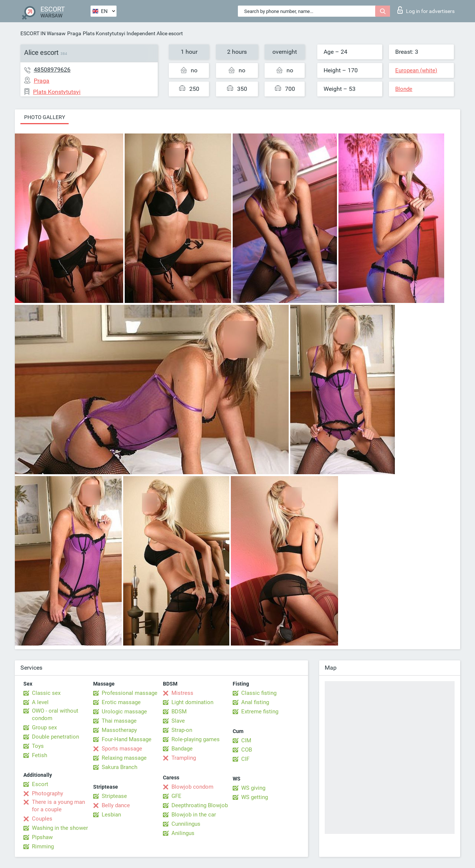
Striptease (114, 796)
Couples (42, 819)
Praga (74, 33)
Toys (38, 746)
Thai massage (119, 721)
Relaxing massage (124, 758)
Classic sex (46, 693)
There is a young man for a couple (58, 806)
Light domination (192, 702)
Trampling (184, 758)
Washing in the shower (60, 828)
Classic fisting (259, 693)
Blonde (404, 89)
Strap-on (182, 730)
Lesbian (111, 815)
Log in (426, 10)
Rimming (43, 846)
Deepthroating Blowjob (200, 805)
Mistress (182, 693)
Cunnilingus (186, 824)
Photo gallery (45, 117)
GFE (176, 796)
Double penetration (55, 737)
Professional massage (130, 693)
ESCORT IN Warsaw (43, 33)
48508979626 (52, 70)
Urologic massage (124, 712)
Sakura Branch (119, 767)
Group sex (44, 727)
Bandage (182, 749)
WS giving (253, 788)
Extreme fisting (260, 712)
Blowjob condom (192, 787)
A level (40, 702)
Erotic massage (121, 702)
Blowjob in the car (194, 815)
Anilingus (183, 833)
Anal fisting (255, 702)
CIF (245, 759)
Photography (47, 793)
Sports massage (122, 749)
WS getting (255, 797)
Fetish (40, 755)
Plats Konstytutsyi (104, 33)
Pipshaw (42, 837)
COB (247, 750)
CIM (246, 740)
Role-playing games (196, 739)
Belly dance (116, 805)
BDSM (179, 712)
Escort (40, 784)
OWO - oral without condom (55, 714)
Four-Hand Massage (127, 739)
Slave (178, 721)
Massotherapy (119, 730)
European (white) (416, 70)
